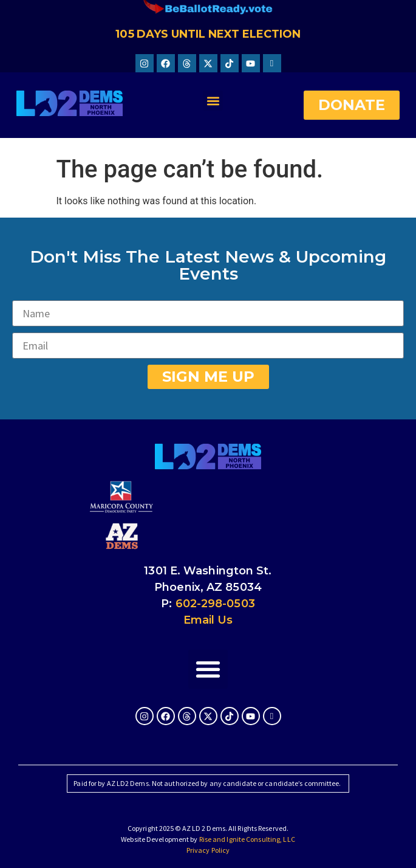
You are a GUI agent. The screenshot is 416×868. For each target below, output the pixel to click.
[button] (213, 101)
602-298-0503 (215, 604)
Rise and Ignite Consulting (240, 839)
